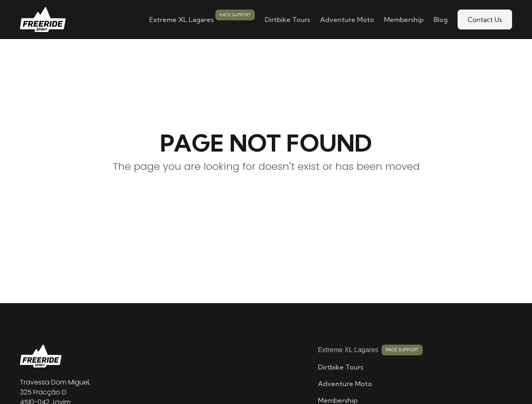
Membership (404, 20)
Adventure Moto (347, 20)
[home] (43, 20)
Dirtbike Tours (287, 20)
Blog (441, 20)
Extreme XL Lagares (181, 20)
